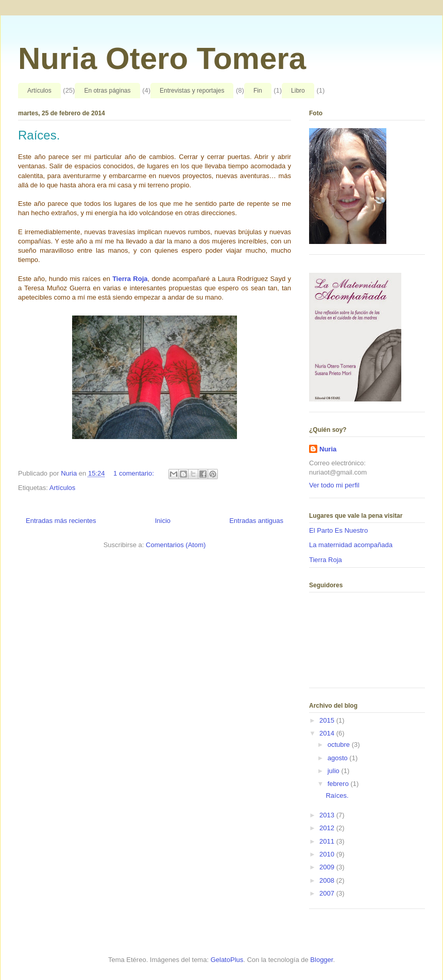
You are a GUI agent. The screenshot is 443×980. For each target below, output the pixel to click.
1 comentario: (134, 473)
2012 (328, 828)
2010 (328, 854)
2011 (328, 841)
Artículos (39, 91)
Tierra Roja (130, 279)
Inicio (163, 521)
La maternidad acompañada (351, 545)
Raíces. (39, 135)
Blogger (321, 960)
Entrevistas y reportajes (192, 91)
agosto (339, 758)
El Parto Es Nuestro (338, 530)
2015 (328, 720)
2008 (328, 880)
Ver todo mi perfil (334, 485)
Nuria (328, 449)
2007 (328, 893)
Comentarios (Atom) (176, 545)
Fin (258, 91)
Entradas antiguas (256, 521)
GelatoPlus (227, 960)
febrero (339, 784)
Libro (298, 91)
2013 (328, 815)
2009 (328, 867)
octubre (340, 745)
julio (335, 771)
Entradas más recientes (61, 521)
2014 (328, 733)
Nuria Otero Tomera (162, 58)
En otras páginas (107, 91)
